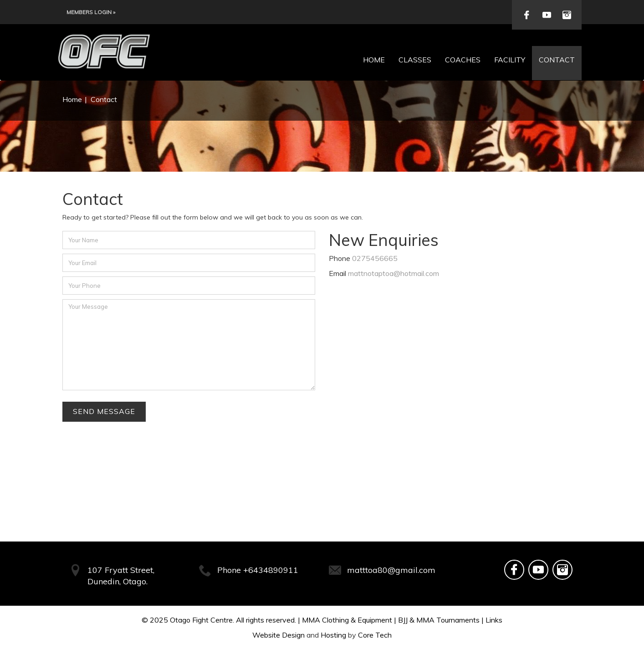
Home (374, 60)
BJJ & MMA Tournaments (439, 620)
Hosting (333, 635)
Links (494, 620)
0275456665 (375, 258)
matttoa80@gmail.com (391, 570)
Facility (510, 60)
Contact (557, 60)
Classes (415, 60)
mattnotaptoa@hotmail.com (394, 273)
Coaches (463, 60)
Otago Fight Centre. (202, 620)
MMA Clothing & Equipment (347, 620)
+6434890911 (271, 570)
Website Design (279, 635)
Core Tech (375, 635)
